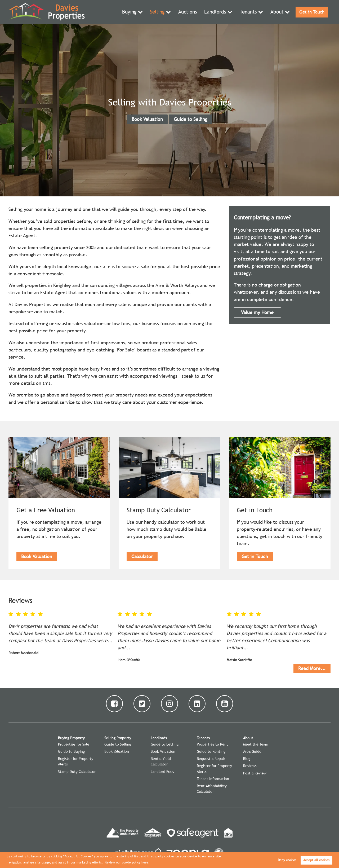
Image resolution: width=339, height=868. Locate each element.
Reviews (250, 766)
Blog (247, 759)
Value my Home (257, 312)
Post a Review (255, 773)
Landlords (216, 12)
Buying (133, 12)
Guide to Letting (165, 744)
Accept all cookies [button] (316, 860)
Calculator (142, 556)
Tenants (248, 12)
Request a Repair (211, 759)
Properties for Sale (74, 744)
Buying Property (71, 738)
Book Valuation (147, 119)
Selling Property (118, 738)
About (276, 12)
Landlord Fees (162, 772)
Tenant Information (213, 779)
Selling (160, 12)
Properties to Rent (212, 744)
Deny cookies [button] (287, 860)
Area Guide (252, 751)
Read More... (312, 668)
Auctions (189, 12)
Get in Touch (311, 12)
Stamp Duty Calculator (77, 772)
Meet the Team (256, 744)
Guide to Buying (71, 751)
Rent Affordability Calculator (212, 789)
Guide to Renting (211, 751)
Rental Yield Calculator (161, 761)
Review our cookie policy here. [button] (127, 862)
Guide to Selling (191, 119)
